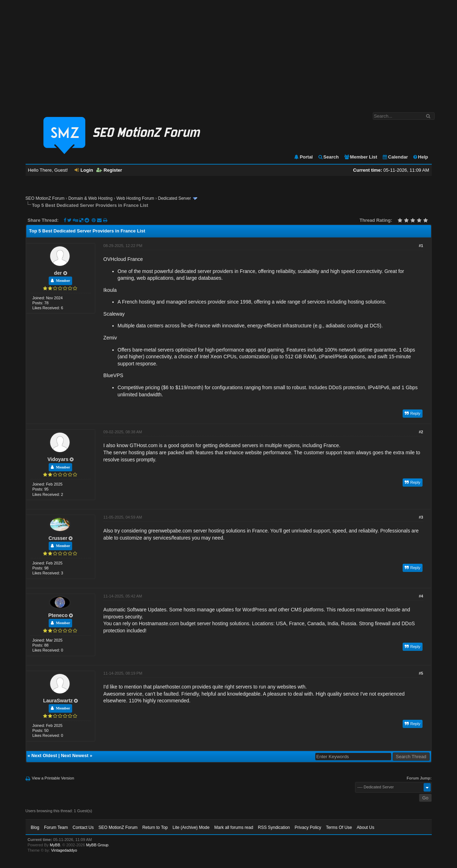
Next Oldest (44, 756)
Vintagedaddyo (64, 850)
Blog (35, 827)
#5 (421, 673)
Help (420, 157)
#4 (421, 596)
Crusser (58, 538)
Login (84, 170)
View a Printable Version (53, 778)
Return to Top (155, 827)
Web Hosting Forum (135, 198)
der (58, 273)
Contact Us (83, 827)
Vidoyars (58, 459)
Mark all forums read (234, 827)
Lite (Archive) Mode (191, 827)
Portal (303, 157)
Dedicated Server (175, 198)
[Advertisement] (228, 53)
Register (109, 170)
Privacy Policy (308, 827)
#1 (421, 246)
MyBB (55, 845)
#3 (421, 517)
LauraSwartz (58, 701)
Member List (361, 157)
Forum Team (56, 827)
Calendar (395, 157)
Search (328, 157)
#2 (421, 432)
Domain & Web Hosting (90, 198)
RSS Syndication (274, 827)
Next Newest (74, 756)
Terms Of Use (339, 827)
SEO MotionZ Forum (45, 198)
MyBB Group (97, 845)
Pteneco (58, 615)
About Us (365, 827)
